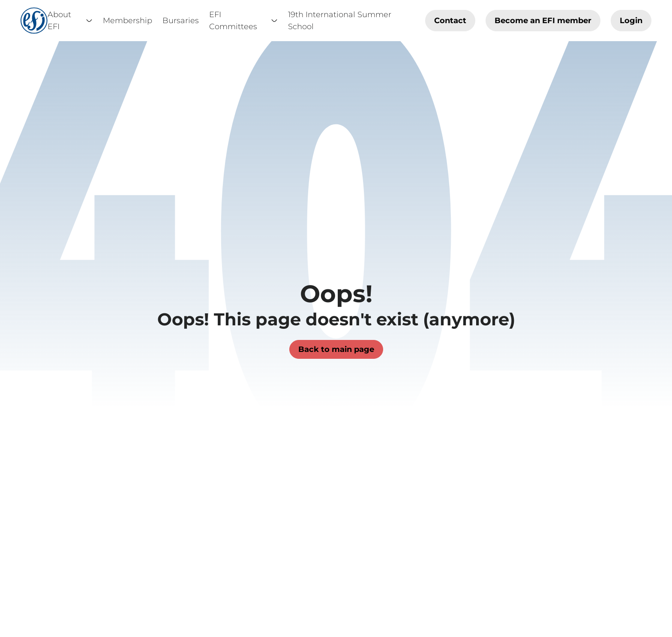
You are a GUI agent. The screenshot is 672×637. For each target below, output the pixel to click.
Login (631, 21)
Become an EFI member (543, 21)
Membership (127, 21)
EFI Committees (243, 21)
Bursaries (181, 21)
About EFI (70, 21)
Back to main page (336, 349)
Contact (450, 21)
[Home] (34, 21)
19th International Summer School (340, 21)
